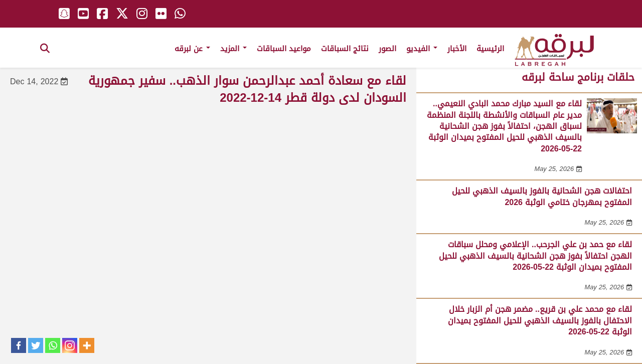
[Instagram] (70, 345)
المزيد (233, 49)
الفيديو (422, 49)
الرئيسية (490, 49)
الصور (387, 49)
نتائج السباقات (345, 49)
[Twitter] (36, 345)
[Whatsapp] (53, 345)
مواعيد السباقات (284, 49)
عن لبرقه (192, 49)
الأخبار (457, 49)
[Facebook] (19, 345)
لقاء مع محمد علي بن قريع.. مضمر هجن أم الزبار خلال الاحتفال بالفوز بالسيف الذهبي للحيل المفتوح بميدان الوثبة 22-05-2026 (540, 320)
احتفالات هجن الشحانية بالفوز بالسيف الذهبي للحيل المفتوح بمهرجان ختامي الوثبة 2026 (542, 196)
